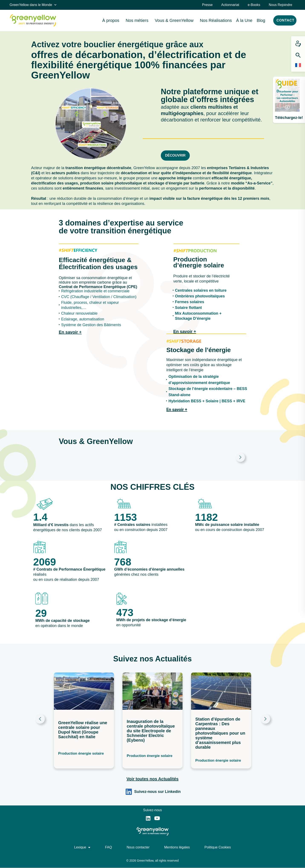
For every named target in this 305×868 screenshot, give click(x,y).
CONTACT (285, 20)
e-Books (254, 5)
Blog (261, 20)
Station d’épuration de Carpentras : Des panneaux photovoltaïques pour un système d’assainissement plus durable (220, 733)
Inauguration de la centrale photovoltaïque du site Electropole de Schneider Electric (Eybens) (151, 731)
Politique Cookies (218, 847)
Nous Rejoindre (281, 5)
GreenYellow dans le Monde (33, 5)
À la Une (244, 20)
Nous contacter (138, 847)
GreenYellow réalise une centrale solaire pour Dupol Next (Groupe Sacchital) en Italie (83, 730)
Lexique (82, 847)
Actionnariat (230, 5)
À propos (112, 20)
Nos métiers (138, 20)
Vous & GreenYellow (175, 20)
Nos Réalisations (216, 20)
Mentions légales (177, 847)
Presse (207, 5)
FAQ (108, 847)
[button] (40, 721)
